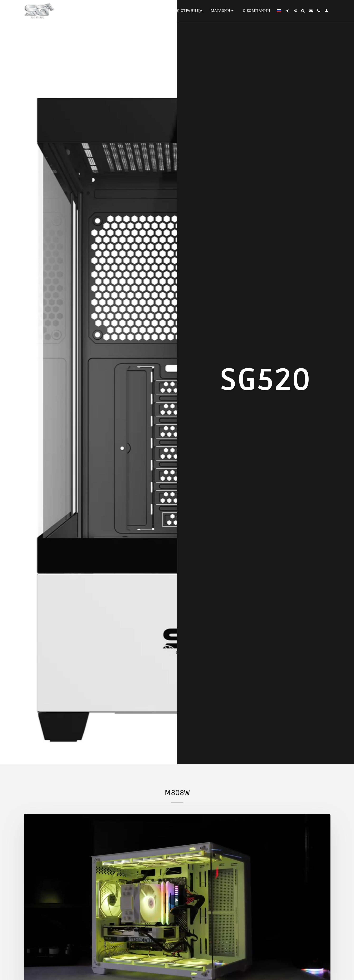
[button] (287, 11)
